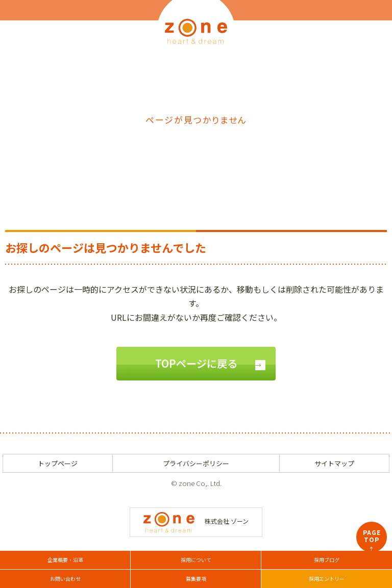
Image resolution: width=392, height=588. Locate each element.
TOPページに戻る (196, 363)
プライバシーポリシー (196, 463)
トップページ (58, 463)
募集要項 (196, 579)
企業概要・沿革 (65, 560)
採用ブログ (327, 560)
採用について (196, 560)
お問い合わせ (65, 579)
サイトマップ (334, 463)
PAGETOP (372, 540)
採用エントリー (327, 579)
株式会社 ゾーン (196, 521)
